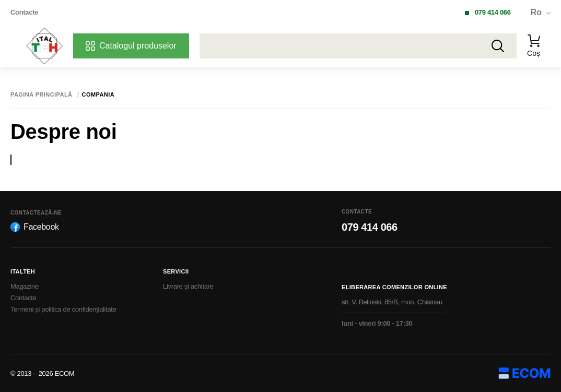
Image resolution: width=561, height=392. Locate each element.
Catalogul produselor (131, 46)
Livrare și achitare (188, 286)
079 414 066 (493, 12)
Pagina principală (42, 95)
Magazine (25, 286)
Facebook (35, 227)
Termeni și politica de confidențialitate (63, 309)
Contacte (24, 12)
